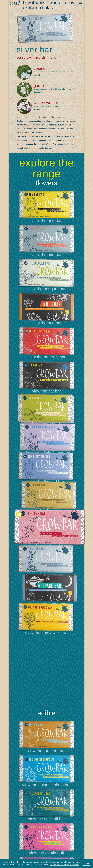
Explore (30, 8)
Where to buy (62, 3)
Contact (47, 8)
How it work (35, 3)
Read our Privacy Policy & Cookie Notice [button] (64, 865)
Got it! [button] (87, 864)
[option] (46, 444)
